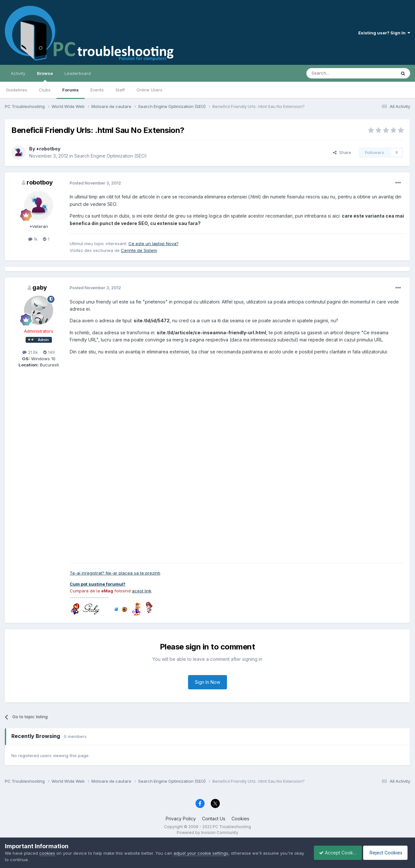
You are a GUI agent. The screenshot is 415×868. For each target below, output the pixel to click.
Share (342, 152)
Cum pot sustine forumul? (98, 584)
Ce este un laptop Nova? (154, 244)
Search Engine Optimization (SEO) (111, 156)
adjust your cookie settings (201, 853)
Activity (18, 73)
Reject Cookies (386, 853)
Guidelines (17, 90)
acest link (142, 591)
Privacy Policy (181, 819)
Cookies (240, 819)
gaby (40, 287)
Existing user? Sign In (384, 33)
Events (97, 90)
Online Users (149, 90)
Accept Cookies (334, 853)
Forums (71, 90)
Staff (120, 90)
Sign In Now (207, 682)
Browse (45, 76)
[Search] (335, 73)
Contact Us (214, 819)
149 (49, 352)
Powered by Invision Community (207, 832)
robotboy (48, 149)
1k (33, 239)
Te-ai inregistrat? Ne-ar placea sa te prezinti (115, 573)
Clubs (45, 90)
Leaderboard (78, 73)
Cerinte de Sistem (139, 250)
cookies (47, 853)
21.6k (30, 352)
